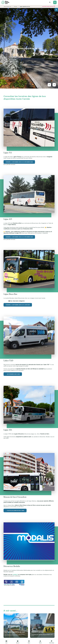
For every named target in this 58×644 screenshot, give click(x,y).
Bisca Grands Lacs (8, 6)
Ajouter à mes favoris (49, 6)
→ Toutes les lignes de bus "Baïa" (15, 510)
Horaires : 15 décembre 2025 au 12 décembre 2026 (19, 162)
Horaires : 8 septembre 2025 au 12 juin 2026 (18, 305)
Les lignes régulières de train (15, 632)
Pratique (16, 6)
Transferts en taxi (37, 632)
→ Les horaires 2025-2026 (13, 374)
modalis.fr (15, 574)
